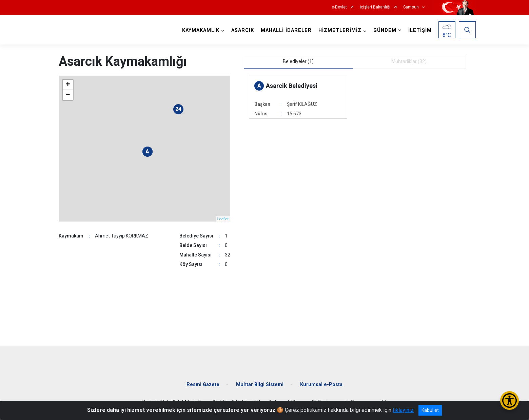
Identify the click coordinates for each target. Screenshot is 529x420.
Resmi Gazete (203, 385)
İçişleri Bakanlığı (375, 7)
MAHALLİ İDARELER (286, 30)
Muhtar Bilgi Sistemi (260, 385)
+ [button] (68, 85)
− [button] (68, 95)
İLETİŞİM (420, 30)
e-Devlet (339, 7)
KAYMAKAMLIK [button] (201, 30)
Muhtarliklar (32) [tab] (409, 61)
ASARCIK (243, 30)
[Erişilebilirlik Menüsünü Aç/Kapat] (510, 400)
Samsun (411, 7)
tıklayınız (403, 410)
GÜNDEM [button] (385, 30)
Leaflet (223, 219)
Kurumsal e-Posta (321, 385)
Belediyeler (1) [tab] (298, 61)
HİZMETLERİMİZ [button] (340, 30)
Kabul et (430, 410)
